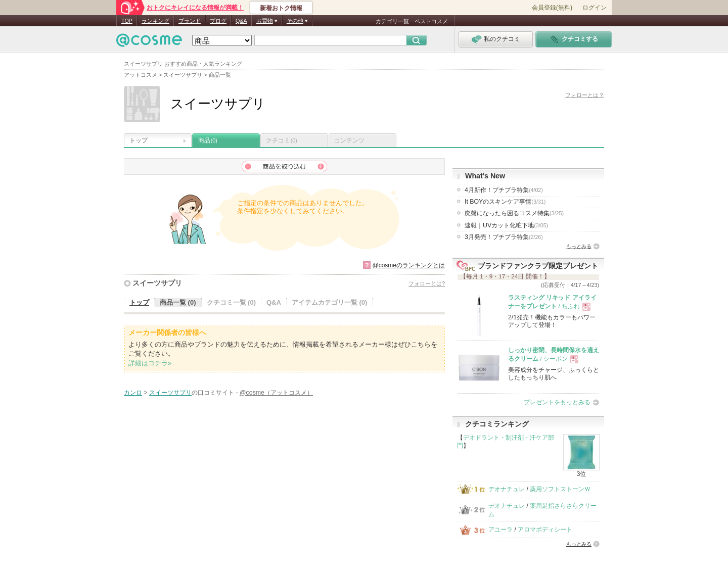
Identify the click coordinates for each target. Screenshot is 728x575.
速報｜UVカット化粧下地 (506, 225)
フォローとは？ (585, 95)
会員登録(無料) (552, 8)
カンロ (133, 393)
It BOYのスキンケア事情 (505, 202)
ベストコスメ (431, 21)
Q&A (241, 21)
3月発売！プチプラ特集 (504, 237)
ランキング (155, 21)
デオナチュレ (507, 489)
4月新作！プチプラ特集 (504, 190)
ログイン (595, 8)
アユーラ (500, 530)
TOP (127, 21)
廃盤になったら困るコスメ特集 (514, 213)
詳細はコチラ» (150, 363)
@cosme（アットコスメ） (276, 393)
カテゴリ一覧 (392, 21)
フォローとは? (427, 283)
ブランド (190, 21)
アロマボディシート (545, 530)
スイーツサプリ (157, 283)
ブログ (218, 21)
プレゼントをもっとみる (557, 402)
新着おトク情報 (281, 8)
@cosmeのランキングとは (408, 265)
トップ (139, 140)
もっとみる (579, 246)
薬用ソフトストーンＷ (560, 489)
